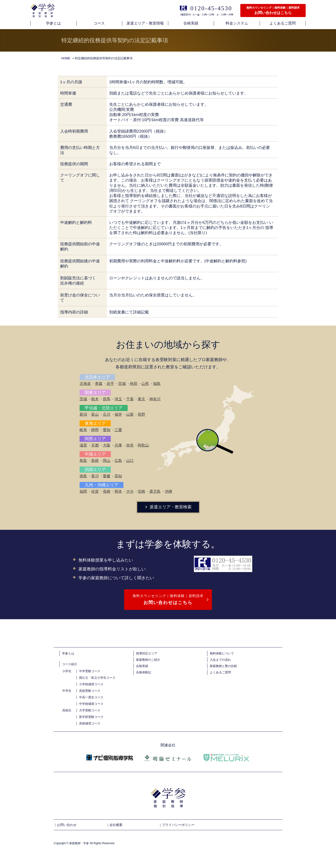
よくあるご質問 (220, 672)
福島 (157, 384)
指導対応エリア (147, 653)
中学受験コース (90, 671)
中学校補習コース (91, 704)
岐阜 (83, 430)
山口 (130, 461)
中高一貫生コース (91, 697)
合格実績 (142, 666)
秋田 (134, 384)
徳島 (83, 476)
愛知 (107, 430)
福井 (118, 414)
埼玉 (118, 399)
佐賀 (95, 491)
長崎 (107, 491)
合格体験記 (144, 672)
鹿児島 (155, 491)
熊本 (118, 491)
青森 (99, 384)
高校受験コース (90, 691)
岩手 (110, 384)
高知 (118, 476)
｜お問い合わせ (65, 825)
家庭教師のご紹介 (148, 660)
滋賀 (83, 445)
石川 (107, 414)
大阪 (107, 445)
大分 (130, 491)
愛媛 (107, 476)
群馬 (107, 399)
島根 (95, 461)
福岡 (83, 491)
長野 (141, 414)
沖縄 (168, 491)
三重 (118, 430)
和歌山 (143, 445)
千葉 (130, 399)
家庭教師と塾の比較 (223, 666)
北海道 (85, 384)
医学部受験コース (91, 717)
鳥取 (83, 461)
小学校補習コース (91, 684)
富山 (95, 414)
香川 (95, 476)
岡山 (107, 461)
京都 (95, 445)
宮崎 (141, 491)
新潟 (83, 414)
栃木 (95, 399)
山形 (145, 384)
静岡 (95, 430)
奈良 (130, 445)
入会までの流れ (220, 660)
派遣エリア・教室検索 (168, 507)
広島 (118, 461)
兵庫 (118, 445)
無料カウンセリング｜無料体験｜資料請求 (168, 600)
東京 (141, 399)
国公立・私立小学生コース (97, 678)
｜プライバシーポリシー (177, 825)
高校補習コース (90, 723)
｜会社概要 (114, 825)
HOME (66, 58)
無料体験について (222, 653)
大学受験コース (90, 710)
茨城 (83, 399)
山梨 (130, 414)
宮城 (122, 384)
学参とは (68, 653)
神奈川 (155, 399)
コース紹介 (70, 664)
